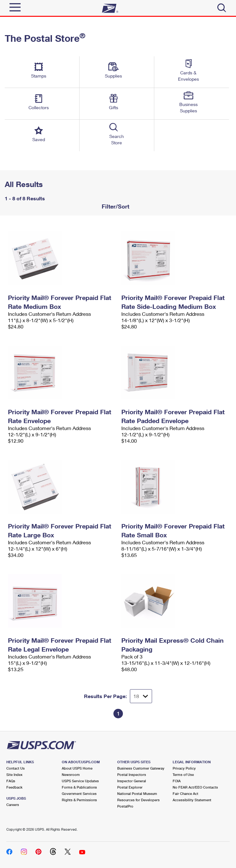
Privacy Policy (184, 768)
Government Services (79, 793)
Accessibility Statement (192, 800)
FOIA (177, 781)
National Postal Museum (137, 793)
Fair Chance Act (185, 793)
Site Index (14, 774)
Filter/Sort (115, 206)
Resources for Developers (138, 800)
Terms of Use (183, 774)
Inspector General (132, 781)
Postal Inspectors (132, 774)
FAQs (11, 781)
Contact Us (16, 768)
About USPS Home (77, 768)
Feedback (14, 787)
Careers (13, 805)
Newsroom (71, 774)
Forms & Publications (79, 787)
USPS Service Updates (80, 781)
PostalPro (125, 806)
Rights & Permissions (79, 800)
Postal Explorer (130, 787)
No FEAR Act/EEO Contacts (195, 787)
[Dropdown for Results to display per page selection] (141, 696)
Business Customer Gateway (141, 768)
